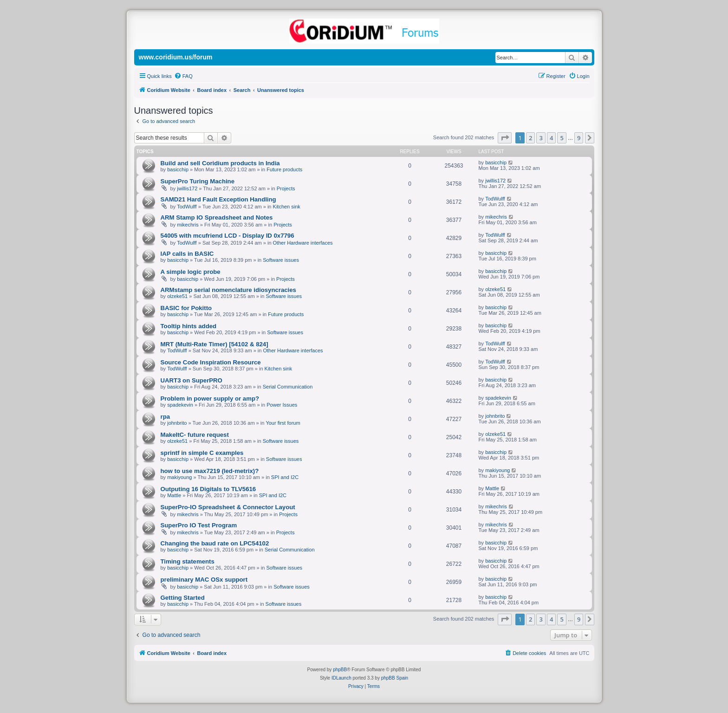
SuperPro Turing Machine (198, 181)
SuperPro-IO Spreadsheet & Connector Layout (228, 507)
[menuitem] (183, 76)
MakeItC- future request (195, 435)
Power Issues (282, 405)
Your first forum (283, 423)
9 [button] (579, 138)
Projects (286, 188)
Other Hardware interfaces (303, 243)
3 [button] (541, 138)
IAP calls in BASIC (187, 254)
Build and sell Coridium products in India (220, 163)
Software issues (281, 260)
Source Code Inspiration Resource (211, 362)
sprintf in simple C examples (202, 453)
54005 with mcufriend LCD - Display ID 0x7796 (227, 236)
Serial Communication (288, 387)
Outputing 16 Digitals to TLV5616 (208, 489)
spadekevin (180, 405)
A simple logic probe (191, 272)
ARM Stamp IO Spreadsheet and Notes (217, 217)
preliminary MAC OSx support (204, 580)
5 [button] (562, 138)
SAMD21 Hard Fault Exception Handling (218, 199)
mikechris (188, 225)
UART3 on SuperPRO (192, 380)
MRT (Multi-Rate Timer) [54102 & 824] (214, 344)
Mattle (174, 495)
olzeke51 (177, 296)
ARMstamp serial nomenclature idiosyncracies (228, 290)
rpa (166, 417)
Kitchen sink (287, 207)
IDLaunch (341, 678)
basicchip (178, 169)
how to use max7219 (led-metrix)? (210, 471)
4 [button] (551, 138)
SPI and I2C (285, 477)
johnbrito (177, 423)
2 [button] (530, 138)
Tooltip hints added (189, 326)
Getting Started (183, 598)
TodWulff (187, 207)
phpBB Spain (395, 678)
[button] (505, 138)
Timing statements (188, 561)
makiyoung (179, 477)
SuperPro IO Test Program (199, 525)
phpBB (340, 670)
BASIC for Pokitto (186, 308)
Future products (284, 169)
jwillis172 (187, 188)
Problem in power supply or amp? (210, 399)
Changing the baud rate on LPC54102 (215, 543)
